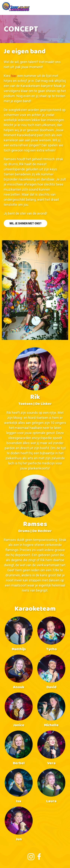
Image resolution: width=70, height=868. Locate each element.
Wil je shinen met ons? (25, 223)
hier (14, 76)
